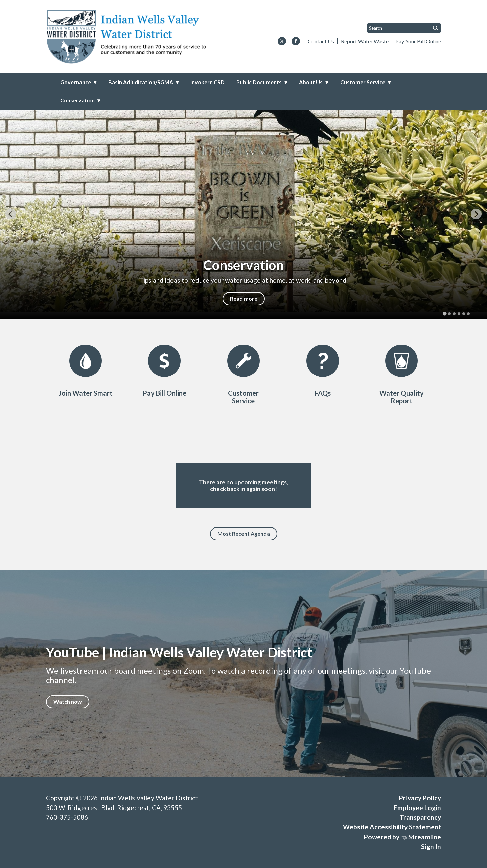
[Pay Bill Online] (164, 371)
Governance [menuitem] (76, 82)
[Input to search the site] (404, 28)
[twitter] (282, 42)
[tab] (445, 314)
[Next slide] (476, 214)
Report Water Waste (365, 41)
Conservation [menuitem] (77, 100)
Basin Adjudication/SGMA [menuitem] (141, 82)
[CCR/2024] (401, 375)
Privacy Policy (420, 798)
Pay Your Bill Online (418, 41)
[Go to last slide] (11, 214)
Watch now (68, 701)
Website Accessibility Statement (392, 827)
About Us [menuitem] (311, 82)
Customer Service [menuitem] (363, 82)
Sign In (431, 847)
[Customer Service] (243, 375)
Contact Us (321, 41)
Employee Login (417, 808)
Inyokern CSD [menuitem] (207, 82)
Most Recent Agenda (244, 533)
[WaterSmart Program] (86, 371)
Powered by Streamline (402, 837)
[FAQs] (323, 371)
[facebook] (296, 42)
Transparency (420, 817)
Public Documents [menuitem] (259, 82)
